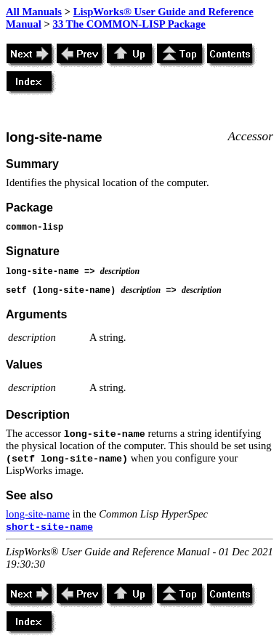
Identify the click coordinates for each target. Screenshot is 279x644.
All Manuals (34, 12)
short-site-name (49, 527)
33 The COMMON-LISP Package (129, 24)
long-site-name (38, 514)
